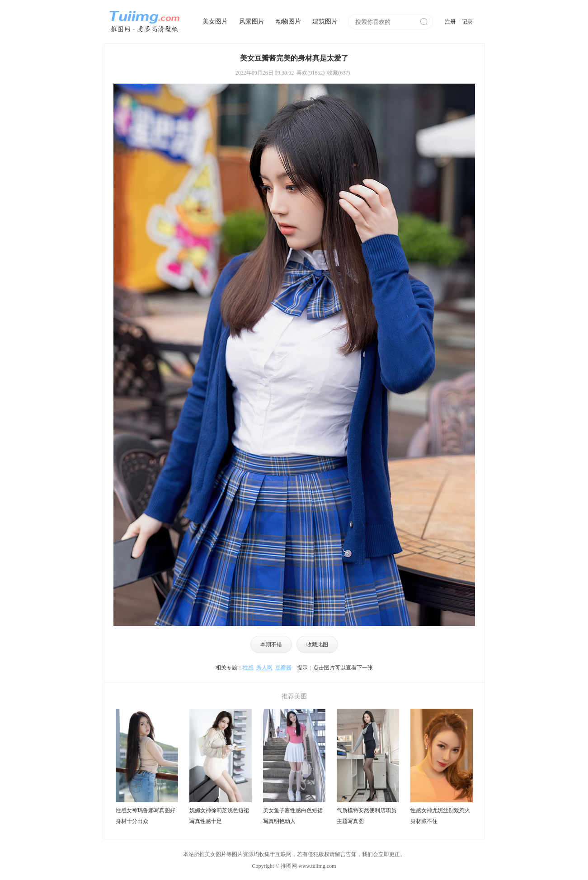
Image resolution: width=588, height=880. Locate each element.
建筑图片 (325, 21)
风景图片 (252, 21)
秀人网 (264, 668)
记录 (467, 22)
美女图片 (215, 21)
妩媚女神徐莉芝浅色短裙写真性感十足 (219, 816)
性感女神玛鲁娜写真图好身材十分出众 (146, 816)
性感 (248, 668)
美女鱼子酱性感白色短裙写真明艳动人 (293, 816)
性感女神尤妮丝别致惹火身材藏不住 (440, 816)
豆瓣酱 (283, 668)
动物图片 (288, 21)
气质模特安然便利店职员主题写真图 (367, 816)
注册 (450, 22)
